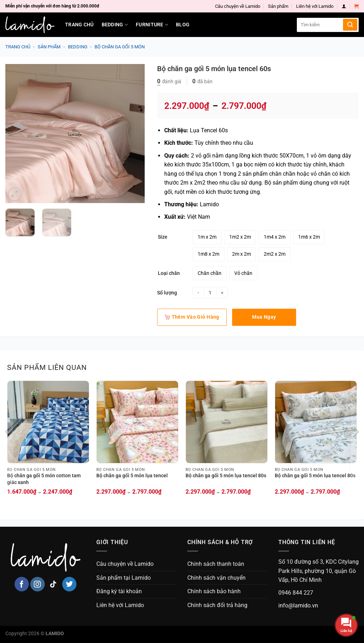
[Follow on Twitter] (69, 584)
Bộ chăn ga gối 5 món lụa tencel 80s (226, 476)
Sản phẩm (278, 6)
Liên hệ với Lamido (315, 6)
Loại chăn (169, 273)
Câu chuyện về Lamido (238, 6)
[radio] (207, 237)
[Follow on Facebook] (22, 584)
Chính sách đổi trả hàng (217, 605)
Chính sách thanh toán (216, 564)
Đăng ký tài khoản (119, 591)
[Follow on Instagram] (38, 584)
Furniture (152, 25)
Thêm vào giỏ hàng (192, 317)
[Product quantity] (210, 293)
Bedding (115, 25)
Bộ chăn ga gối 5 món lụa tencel (132, 476)
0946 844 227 (296, 593)
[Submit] (350, 25)
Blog (183, 25)
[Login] (344, 6)
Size (163, 237)
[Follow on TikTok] (53, 584)
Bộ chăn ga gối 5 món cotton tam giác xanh (44, 479)
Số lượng (167, 293)
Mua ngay (264, 317)
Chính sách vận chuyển (216, 578)
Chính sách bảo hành (214, 591)
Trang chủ (79, 25)
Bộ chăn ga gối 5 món (120, 47)
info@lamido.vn (298, 605)
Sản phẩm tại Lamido (124, 578)
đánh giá (169, 81)
